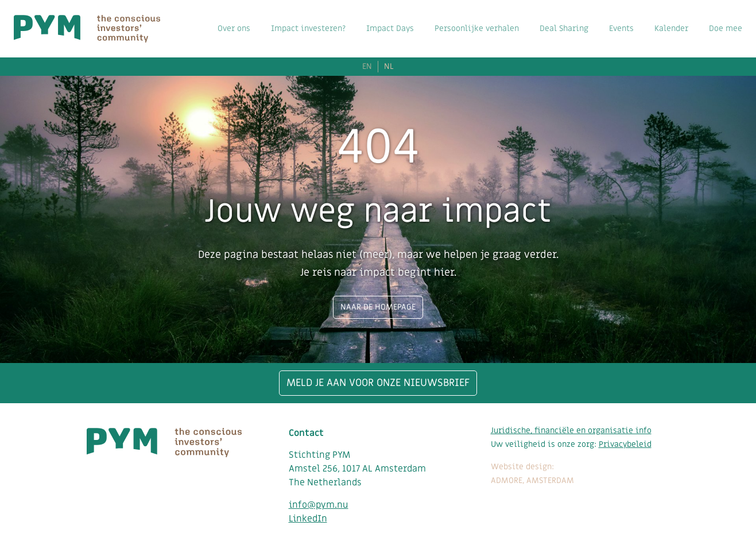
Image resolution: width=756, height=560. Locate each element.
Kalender (671, 28)
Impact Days (390, 28)
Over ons (234, 28)
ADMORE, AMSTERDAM (532, 480)
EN (367, 67)
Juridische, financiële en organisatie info (571, 430)
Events (621, 28)
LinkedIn (308, 519)
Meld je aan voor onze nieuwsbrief (378, 383)
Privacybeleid (625, 444)
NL (389, 67)
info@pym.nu (319, 505)
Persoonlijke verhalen (477, 28)
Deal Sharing (564, 28)
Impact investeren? (308, 28)
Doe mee (726, 28)
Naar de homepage (378, 307)
